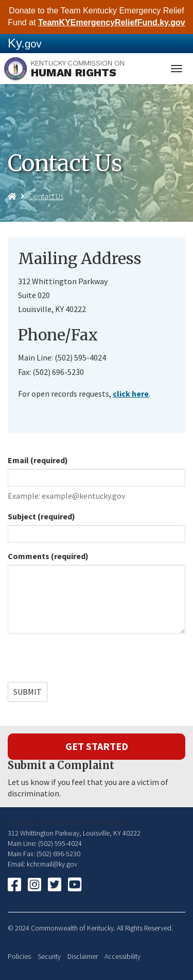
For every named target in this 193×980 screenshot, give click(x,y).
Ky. (25, 43)
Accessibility (122, 957)
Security (49, 957)
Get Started (97, 746)
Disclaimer (83, 957)
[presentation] (86, 662)
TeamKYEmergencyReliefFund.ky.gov (112, 22)
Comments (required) (48, 556)
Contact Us (46, 196)
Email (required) (38, 460)
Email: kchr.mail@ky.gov (42, 864)
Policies (19, 957)
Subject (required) (41, 516)
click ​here (131, 394)
